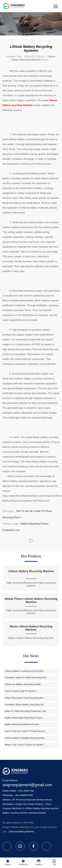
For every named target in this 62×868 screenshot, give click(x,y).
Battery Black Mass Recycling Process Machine (26, 718)
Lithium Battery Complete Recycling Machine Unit (26, 738)
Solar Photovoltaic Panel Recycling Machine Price (26, 698)
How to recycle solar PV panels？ (21, 691)
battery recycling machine (15, 813)
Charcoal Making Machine (21, 832)
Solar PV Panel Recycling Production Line (25, 711)
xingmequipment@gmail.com (27, 785)
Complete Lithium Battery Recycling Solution (26, 705)
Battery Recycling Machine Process (22, 724)
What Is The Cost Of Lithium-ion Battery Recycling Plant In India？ (26, 745)
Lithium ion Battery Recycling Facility (23, 684)
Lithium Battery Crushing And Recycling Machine (26, 671)
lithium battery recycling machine (43, 808)
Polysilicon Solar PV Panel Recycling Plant (26, 678)
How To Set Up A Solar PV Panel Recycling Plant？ (26, 731)
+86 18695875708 (24, 795)
